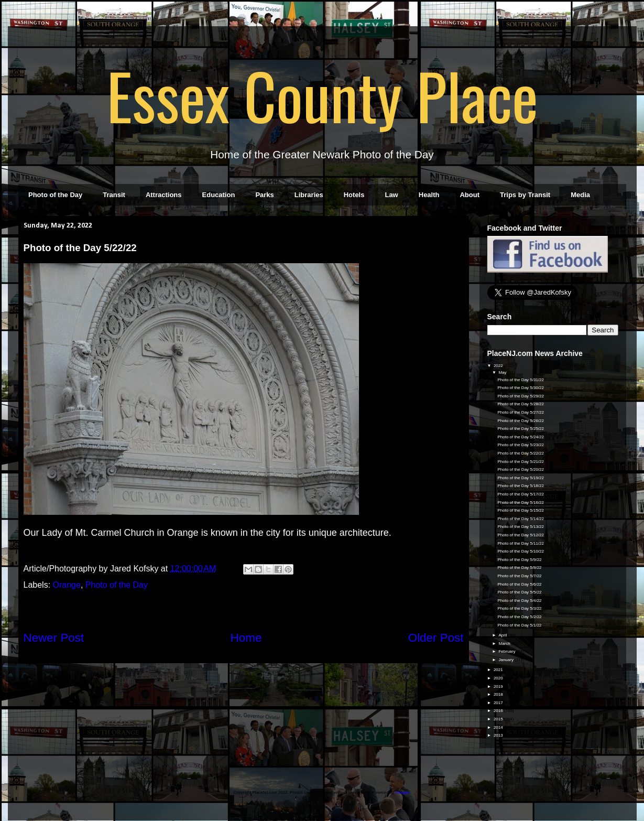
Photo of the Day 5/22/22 (521, 453)
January (506, 660)
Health (429, 195)
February (507, 651)
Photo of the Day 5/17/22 (521, 494)
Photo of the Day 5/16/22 (521, 503)
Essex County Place (322, 95)
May (503, 372)
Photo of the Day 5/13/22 (521, 527)
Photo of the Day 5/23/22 (521, 445)
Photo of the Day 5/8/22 (519, 568)
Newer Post (54, 638)
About (470, 195)
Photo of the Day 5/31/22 (521, 380)
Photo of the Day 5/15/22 (521, 510)
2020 (499, 678)
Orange (67, 585)
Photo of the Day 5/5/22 (519, 592)
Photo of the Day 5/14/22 (521, 519)
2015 (499, 719)
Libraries (309, 195)
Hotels (354, 195)
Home (246, 638)
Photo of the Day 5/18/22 (521, 486)
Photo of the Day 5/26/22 (521, 421)
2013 (499, 735)
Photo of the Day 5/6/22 (519, 584)
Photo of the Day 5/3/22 (519, 608)
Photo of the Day (55, 195)
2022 (499, 366)
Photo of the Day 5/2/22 (519, 617)
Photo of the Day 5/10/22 (521, 551)
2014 (499, 727)
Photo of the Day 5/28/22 (521, 404)
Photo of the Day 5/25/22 (521, 429)
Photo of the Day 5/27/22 (521, 412)
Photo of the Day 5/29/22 (521, 396)
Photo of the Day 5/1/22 (519, 625)
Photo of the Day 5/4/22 (519, 601)
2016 (499, 711)
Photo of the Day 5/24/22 (521, 437)
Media (580, 195)
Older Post (436, 638)
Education (219, 195)
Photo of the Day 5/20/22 (521, 469)
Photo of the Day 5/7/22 (519, 576)
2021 (499, 670)
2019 (499, 687)
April (503, 635)
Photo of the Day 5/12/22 (521, 535)
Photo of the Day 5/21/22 (521, 462)
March (505, 644)
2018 (499, 694)
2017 (499, 703)
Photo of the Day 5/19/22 (521, 478)
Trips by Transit (525, 195)
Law (391, 195)
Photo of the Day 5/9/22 (519, 560)
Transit (114, 195)
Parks (264, 195)
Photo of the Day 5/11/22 (521, 543)
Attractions (164, 195)
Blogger (403, 792)
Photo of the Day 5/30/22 (521, 388)
